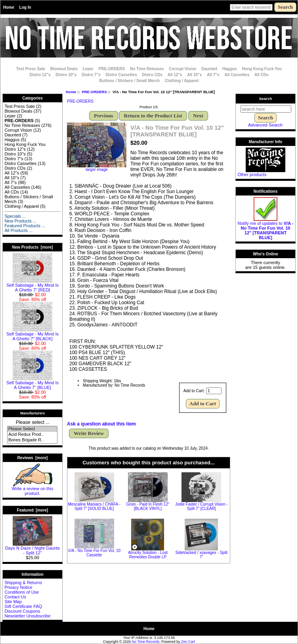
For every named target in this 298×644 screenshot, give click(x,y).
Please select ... (33, 422)
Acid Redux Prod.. (32, 435)
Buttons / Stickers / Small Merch (130, 81)
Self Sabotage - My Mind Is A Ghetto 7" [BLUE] (32, 383)
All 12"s (175, 75)
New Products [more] (32, 247)
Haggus (230, 69)
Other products (252, 174)
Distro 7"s (91, 75)
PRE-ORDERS (94, 92)
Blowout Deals (64, 69)
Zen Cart (188, 642)
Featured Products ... (25, 226)
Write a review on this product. (33, 489)
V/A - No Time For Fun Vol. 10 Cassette (94, 553)
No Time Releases (147, 69)
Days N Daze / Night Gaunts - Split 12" (32, 548)
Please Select (32, 429)
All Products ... (18, 230)
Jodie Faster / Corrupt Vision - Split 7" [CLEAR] (202, 506)
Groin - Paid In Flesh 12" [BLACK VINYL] (148, 506)
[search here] (266, 109)
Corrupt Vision (182, 69)
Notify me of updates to (266, 228)
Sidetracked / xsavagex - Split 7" (201, 555)
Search (266, 99)
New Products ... (20, 221)
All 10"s (194, 75)
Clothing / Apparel (182, 81)
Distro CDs (152, 75)
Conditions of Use (22, 592)
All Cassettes (237, 75)
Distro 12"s (40, 75)
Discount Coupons (22, 611)
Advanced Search (265, 125)
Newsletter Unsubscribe (27, 616)
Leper (88, 69)
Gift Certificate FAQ (23, 606)
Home (9, 7)
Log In (25, 7)
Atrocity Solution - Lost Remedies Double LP (148, 555)
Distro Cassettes (121, 75)
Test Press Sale (31, 69)
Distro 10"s (66, 75)
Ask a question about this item (101, 424)
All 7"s (213, 75)
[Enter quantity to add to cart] (214, 391)
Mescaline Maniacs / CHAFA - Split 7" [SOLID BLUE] (94, 506)
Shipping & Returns (23, 583)
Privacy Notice (18, 587)
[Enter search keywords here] (251, 7)
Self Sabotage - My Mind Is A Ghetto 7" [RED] (32, 286)
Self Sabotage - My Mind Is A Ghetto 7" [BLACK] (32, 334)
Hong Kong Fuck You (262, 69)
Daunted (209, 69)
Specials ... (15, 216)
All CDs (262, 75)
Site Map (13, 602)
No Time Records (146, 642)
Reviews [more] (33, 458)
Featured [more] (33, 510)
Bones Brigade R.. (32, 440)
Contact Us (15, 597)
